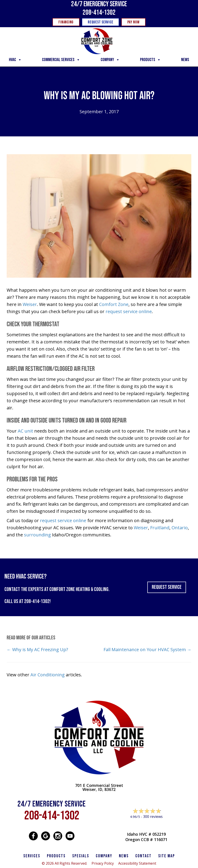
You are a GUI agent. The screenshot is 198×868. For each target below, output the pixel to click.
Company (110, 60)
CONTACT (143, 856)
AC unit (25, 431)
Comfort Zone (114, 304)
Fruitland (160, 528)
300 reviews (153, 817)
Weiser (30, 304)
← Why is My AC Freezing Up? (37, 649)
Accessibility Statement (137, 863)
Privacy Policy (103, 863)
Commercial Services (61, 60)
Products (150, 60)
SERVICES (32, 856)
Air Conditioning (48, 675)
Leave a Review (146, 825)
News (185, 60)
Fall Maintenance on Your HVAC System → (147, 649)
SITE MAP (167, 856)
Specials (81, 856)
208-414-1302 (99, 13)
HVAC (15, 60)
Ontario (180, 528)
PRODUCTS (56, 856)
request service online (129, 311)
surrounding (37, 535)
